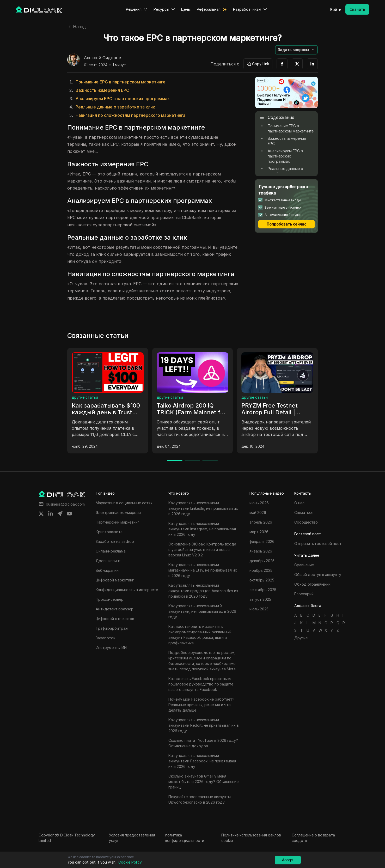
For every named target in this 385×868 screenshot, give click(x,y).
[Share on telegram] (60, 514)
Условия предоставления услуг (132, 838)
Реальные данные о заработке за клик (115, 107)
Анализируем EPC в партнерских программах (123, 99)
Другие (301, 638)
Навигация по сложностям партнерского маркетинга (130, 115)
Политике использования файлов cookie (251, 838)
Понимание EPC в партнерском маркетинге (121, 82)
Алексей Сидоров (103, 58)
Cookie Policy (130, 862)
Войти (336, 10)
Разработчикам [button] (250, 9)
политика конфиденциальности (185, 838)
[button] (296, 50)
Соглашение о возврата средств (313, 838)
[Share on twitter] (41, 514)
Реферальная (209, 9)
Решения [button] (137, 9)
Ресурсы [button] (164, 9)
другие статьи (85, 397)
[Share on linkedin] (51, 514)
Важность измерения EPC (102, 90)
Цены (186, 9)
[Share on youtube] (69, 514)
